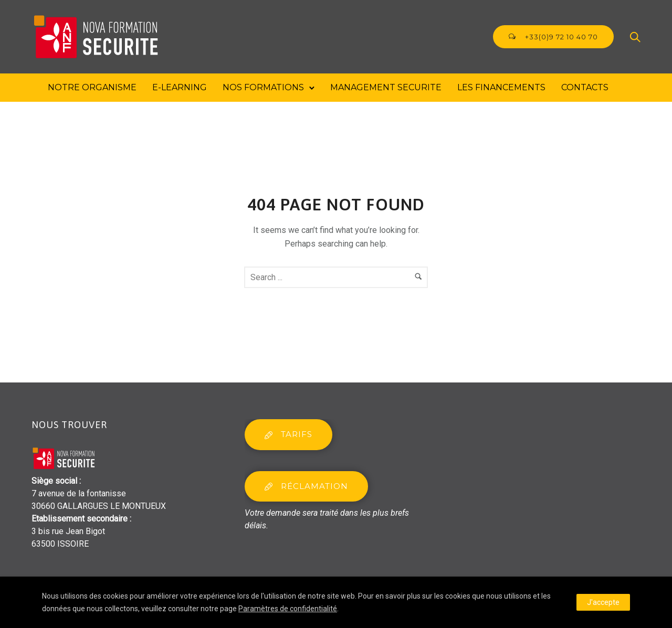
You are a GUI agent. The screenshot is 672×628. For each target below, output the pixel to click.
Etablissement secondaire (80, 519)
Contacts (585, 87)
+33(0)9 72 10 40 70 (553, 37)
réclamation (306, 486)
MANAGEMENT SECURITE (386, 87)
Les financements (501, 87)
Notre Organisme (92, 87)
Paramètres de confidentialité (288, 609)
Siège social (54, 481)
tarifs (288, 434)
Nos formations (263, 87)
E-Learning (180, 87)
